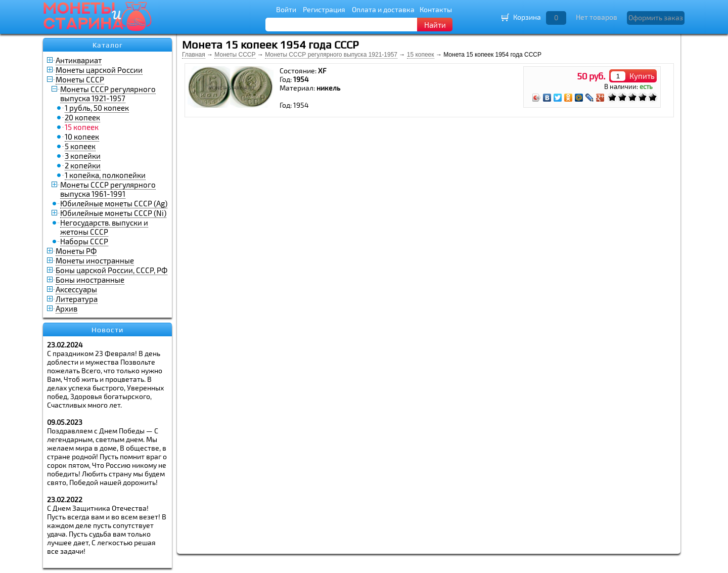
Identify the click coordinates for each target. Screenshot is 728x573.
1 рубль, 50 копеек (97, 108)
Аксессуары (76, 289)
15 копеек (421, 55)
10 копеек (82, 137)
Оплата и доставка (383, 9)
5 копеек (80, 146)
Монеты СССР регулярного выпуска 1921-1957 (108, 94)
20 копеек (82, 117)
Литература (77, 299)
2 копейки (83, 165)
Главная (194, 55)
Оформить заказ (656, 17)
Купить (642, 76)
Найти (435, 25)
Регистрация (324, 9)
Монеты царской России (99, 70)
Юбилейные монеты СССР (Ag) (114, 203)
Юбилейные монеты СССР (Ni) (113, 213)
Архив (66, 308)
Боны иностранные (90, 280)
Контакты (436, 9)
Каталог (108, 45)
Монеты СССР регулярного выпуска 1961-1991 (108, 189)
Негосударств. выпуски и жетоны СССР (104, 227)
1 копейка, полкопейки (105, 175)
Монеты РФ (76, 251)
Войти (286, 9)
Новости (107, 330)
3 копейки (83, 156)
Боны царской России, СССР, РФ (111, 270)
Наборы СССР (84, 241)
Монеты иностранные (95, 260)
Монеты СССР (80, 79)
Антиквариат (79, 60)
